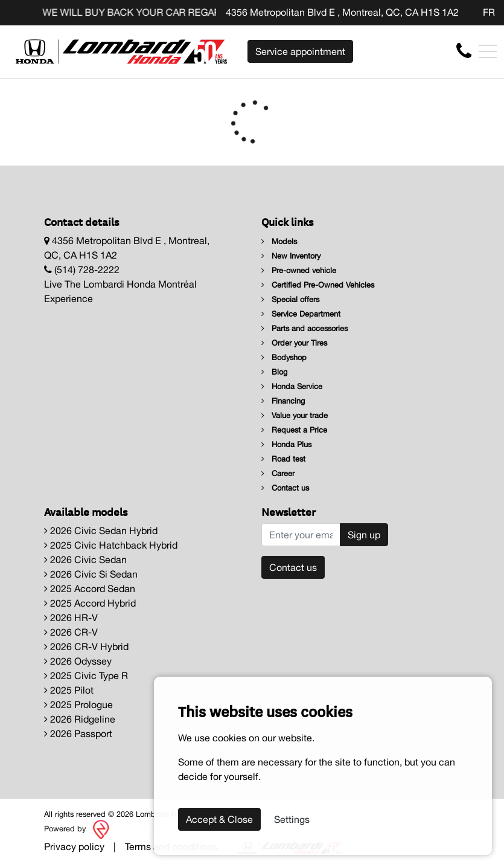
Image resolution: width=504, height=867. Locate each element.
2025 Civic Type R (86, 675)
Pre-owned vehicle (299, 270)
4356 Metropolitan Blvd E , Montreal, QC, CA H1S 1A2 (342, 12)
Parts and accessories (305, 328)
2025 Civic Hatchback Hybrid (111, 545)
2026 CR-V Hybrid (86, 646)
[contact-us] (464, 51)
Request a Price (294, 430)
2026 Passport (78, 733)
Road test (283, 459)
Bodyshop (284, 357)
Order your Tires (294, 343)
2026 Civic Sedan (85, 559)
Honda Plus (286, 444)
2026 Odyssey (78, 661)
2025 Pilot (69, 690)
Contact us (285, 488)
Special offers (290, 299)
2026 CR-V (71, 632)
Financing (283, 401)
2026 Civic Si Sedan (91, 574)
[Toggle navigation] (488, 51)
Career (278, 473)
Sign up (364, 535)
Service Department (301, 314)
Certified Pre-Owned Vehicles (318, 285)
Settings (292, 819)
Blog (274, 372)
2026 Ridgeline (80, 719)
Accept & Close (219, 819)
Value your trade (295, 415)
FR (489, 12)
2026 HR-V (71, 617)
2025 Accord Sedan (90, 588)
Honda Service (292, 386)
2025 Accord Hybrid (90, 603)
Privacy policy (74, 846)
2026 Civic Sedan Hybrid (101, 530)
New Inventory (291, 256)
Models (279, 241)
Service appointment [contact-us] (300, 51)
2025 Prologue (78, 704)
